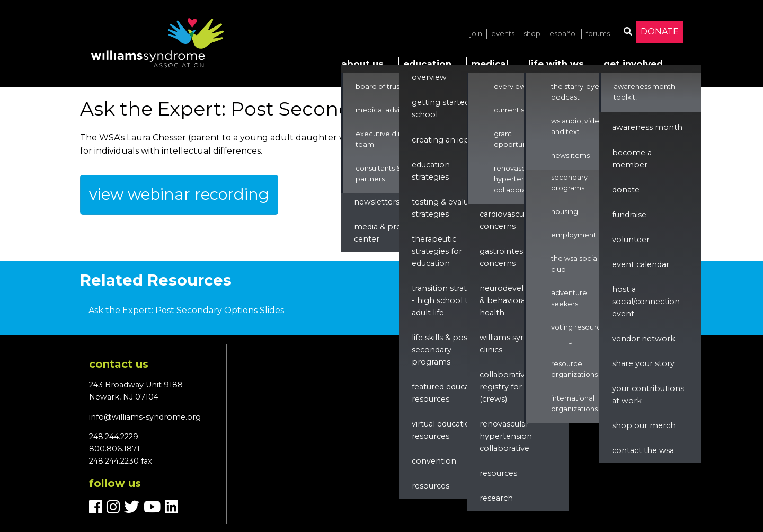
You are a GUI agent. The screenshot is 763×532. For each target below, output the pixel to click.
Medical (490, 64)
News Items (570, 156)
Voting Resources (580, 327)
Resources (431, 486)
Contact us (119, 364)
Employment (574, 235)
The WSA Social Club (575, 264)
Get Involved (633, 64)
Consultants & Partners (378, 174)
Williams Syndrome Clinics (516, 344)
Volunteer (631, 240)
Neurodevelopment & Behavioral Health (518, 300)
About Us (362, 64)
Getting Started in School (445, 108)
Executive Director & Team (391, 139)
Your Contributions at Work (648, 394)
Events (503, 34)
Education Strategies (431, 171)
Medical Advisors (384, 110)
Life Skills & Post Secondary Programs (441, 350)
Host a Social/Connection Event (646, 302)
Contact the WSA (643, 450)
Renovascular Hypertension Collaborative (517, 179)
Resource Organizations (574, 369)
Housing (565, 212)
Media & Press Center (381, 233)
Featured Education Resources (448, 393)
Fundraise (629, 215)
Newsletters (377, 202)
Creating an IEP (441, 140)
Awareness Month (647, 127)
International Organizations (574, 404)
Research (496, 498)
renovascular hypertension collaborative (506, 436)
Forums (598, 34)
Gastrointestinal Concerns (509, 257)
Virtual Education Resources (443, 430)
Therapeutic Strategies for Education (437, 251)
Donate (660, 32)
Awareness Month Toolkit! (644, 92)
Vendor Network (644, 339)
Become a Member (632, 159)
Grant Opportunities (517, 139)
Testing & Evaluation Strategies (450, 208)
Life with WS (556, 64)
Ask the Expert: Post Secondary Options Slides (186, 310)
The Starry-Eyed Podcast (578, 92)
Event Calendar (641, 264)
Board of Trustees (385, 87)
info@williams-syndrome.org (145, 417)
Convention (434, 461)
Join (476, 34)
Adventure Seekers (569, 298)
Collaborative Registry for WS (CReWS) (507, 387)
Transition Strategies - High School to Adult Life (449, 300)
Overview (429, 77)
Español (563, 34)
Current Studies (520, 110)
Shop (532, 34)
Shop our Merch (644, 425)
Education (427, 64)
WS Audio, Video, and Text (578, 126)
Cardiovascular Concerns (507, 220)
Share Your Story (643, 363)
